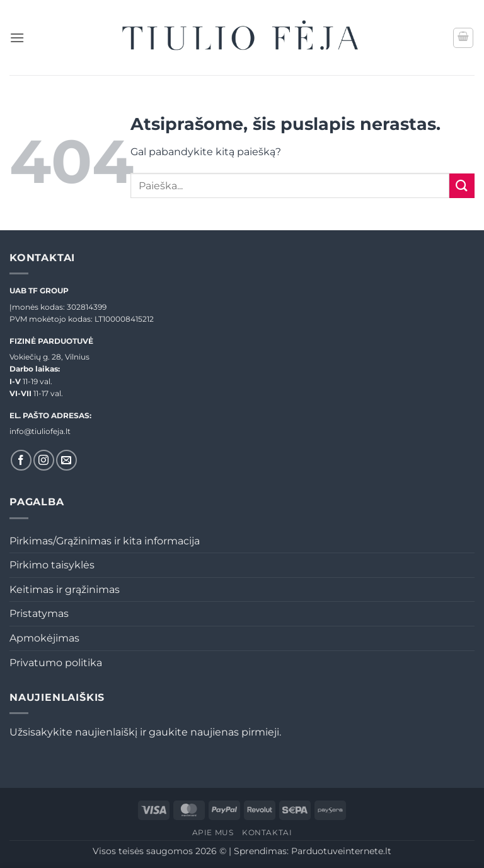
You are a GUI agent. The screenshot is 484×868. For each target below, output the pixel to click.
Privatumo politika (56, 663)
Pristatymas (39, 613)
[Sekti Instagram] (44, 460)
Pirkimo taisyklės (52, 565)
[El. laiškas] (66, 460)
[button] (17, 38)
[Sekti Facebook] (21, 460)
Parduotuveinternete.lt (341, 851)
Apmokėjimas (44, 638)
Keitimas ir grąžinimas (65, 589)
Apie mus (213, 832)
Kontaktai (267, 832)
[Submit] (462, 186)
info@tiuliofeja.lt (40, 431)
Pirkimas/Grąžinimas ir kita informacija (105, 541)
